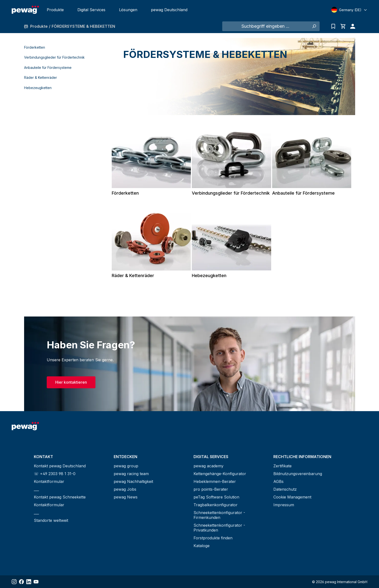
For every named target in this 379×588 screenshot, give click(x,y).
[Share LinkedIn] (29, 582)
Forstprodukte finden (213, 538)
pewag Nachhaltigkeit (133, 481)
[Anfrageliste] (333, 26)
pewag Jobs (125, 489)
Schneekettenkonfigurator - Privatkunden (219, 528)
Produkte (55, 10)
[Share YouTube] (36, 582)
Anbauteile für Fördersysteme (48, 68)
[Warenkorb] (343, 26)
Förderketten (35, 47)
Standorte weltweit (51, 520)
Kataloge (202, 546)
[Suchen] (314, 26)
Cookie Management (292, 497)
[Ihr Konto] (351, 26)
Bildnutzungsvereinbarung (298, 474)
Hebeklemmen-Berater (215, 481)
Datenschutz (285, 489)
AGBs (278, 481)
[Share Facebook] (21, 582)
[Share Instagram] (14, 582)
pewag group (126, 466)
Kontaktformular (49, 481)
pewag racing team (131, 474)
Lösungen (128, 10)
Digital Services (91, 10)
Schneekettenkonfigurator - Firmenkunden (219, 515)
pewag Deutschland (169, 10)
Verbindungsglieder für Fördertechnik (54, 57)
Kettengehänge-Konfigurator (220, 474)
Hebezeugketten (38, 88)
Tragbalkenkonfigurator (216, 505)
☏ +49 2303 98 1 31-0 (55, 474)
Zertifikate (282, 466)
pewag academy (208, 466)
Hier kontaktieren (71, 382)
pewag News (126, 497)
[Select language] (349, 10)
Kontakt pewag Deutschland (60, 466)
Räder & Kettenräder (41, 77)
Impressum (284, 505)
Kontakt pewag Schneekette (60, 497)
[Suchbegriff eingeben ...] (266, 26)
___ (36, 489)
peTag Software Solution (216, 497)
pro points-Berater (211, 489)
